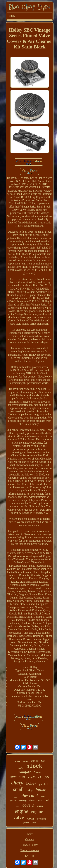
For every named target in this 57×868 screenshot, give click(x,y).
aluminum (17, 777)
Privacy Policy (30, 845)
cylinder (13, 801)
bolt (43, 761)
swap (26, 761)
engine (22, 811)
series (34, 823)
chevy (17, 783)
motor (31, 818)
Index (30, 834)
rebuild (20, 768)
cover (34, 761)
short (32, 800)
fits (47, 777)
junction (26, 823)
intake (41, 790)
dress (43, 797)
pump (40, 806)
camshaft (23, 801)
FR (32, 856)
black (40, 801)
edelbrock (35, 777)
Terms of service (30, 850)
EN (27, 856)
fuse (18, 806)
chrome (17, 761)
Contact (30, 839)
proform (42, 819)
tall (47, 800)
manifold (24, 772)
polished (44, 784)
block (34, 766)
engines (38, 812)
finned (38, 772)
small (18, 789)
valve (19, 817)
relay (30, 790)
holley (31, 783)
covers (28, 805)
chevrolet (29, 795)
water (16, 797)
